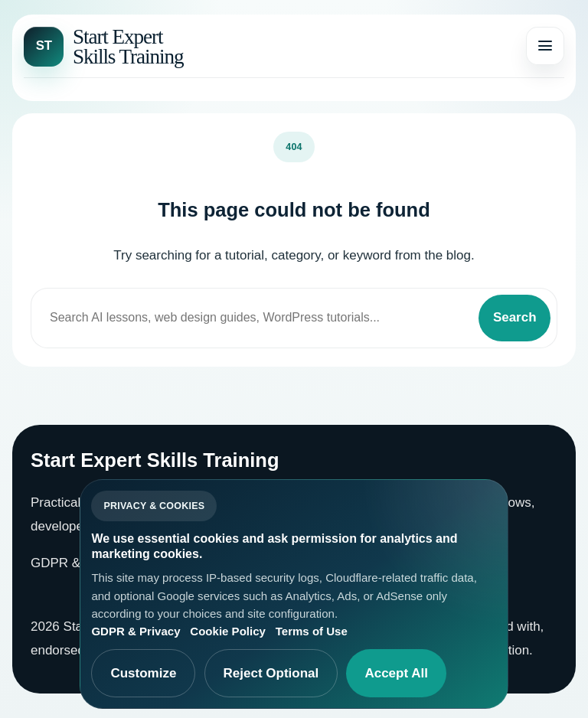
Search (515, 317)
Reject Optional (271, 673)
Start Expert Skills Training (128, 47)
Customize (143, 673)
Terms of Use (312, 631)
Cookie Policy (228, 631)
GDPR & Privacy (79, 563)
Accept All (396, 673)
